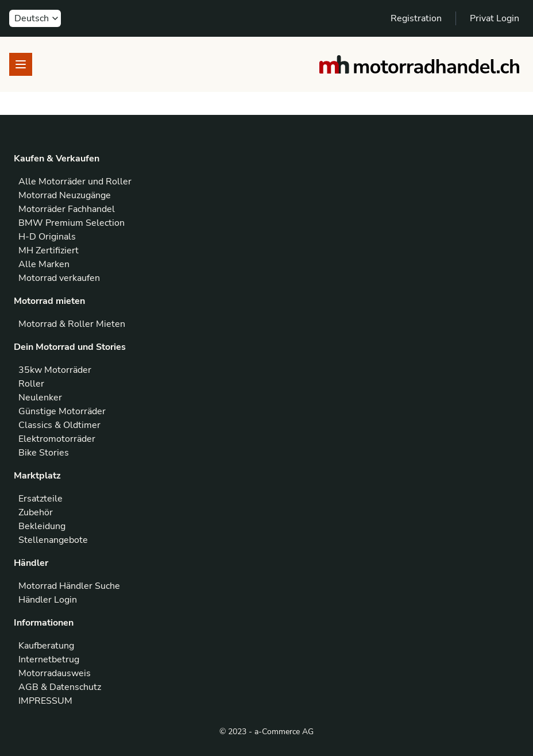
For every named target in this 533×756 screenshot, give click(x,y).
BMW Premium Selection (72, 223)
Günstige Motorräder (62, 411)
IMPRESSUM (45, 701)
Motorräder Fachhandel (67, 209)
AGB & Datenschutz (60, 687)
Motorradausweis (55, 673)
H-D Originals (47, 237)
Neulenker (40, 398)
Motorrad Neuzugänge (65, 195)
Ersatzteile (40, 499)
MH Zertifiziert (49, 250)
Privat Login (495, 18)
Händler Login (48, 600)
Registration (416, 18)
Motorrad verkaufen (59, 278)
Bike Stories (44, 453)
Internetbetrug (49, 659)
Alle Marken (44, 264)
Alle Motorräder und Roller (75, 182)
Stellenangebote (53, 540)
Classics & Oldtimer (59, 425)
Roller (31, 384)
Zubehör (36, 512)
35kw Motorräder (55, 370)
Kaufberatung (46, 646)
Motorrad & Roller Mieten (72, 324)
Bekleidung (42, 526)
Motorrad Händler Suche (69, 586)
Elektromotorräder (57, 439)
